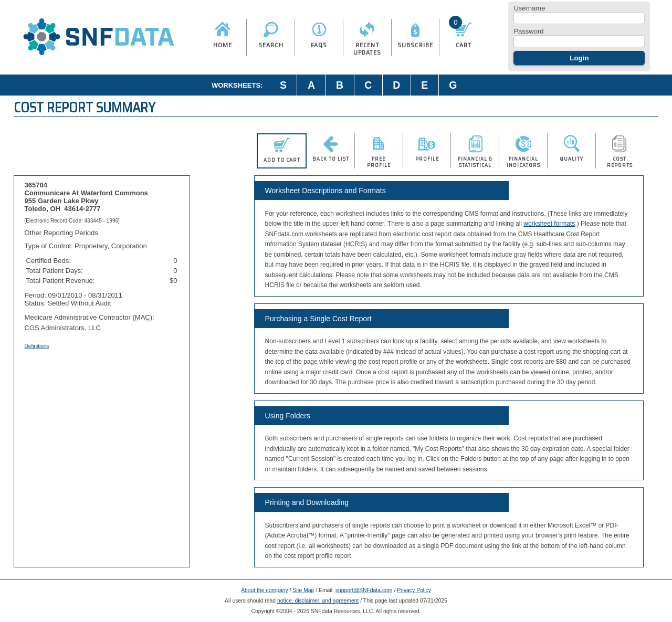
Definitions (37, 346)
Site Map (303, 590)
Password (528, 31)
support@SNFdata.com (364, 590)
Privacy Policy (414, 590)
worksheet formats (549, 224)
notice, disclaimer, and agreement (318, 601)
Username (529, 8)
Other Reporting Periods (61, 233)
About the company (265, 590)
